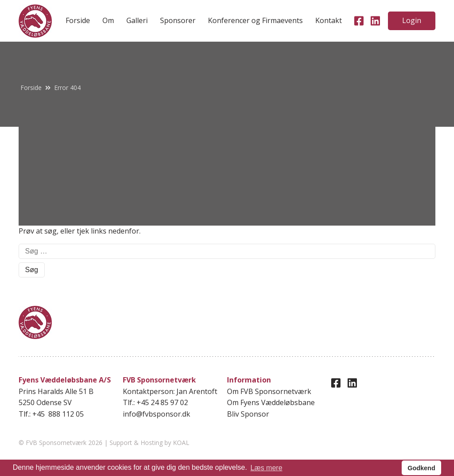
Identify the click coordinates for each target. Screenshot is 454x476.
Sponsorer (178, 20)
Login (412, 20)
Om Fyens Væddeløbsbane (271, 402)
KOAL (181, 443)
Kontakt (329, 20)
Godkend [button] (421, 468)
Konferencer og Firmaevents (255, 20)
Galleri (137, 20)
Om (108, 20)
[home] (35, 21)
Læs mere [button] (266, 468)
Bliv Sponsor (248, 414)
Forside (78, 20)
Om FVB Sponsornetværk (269, 391)
